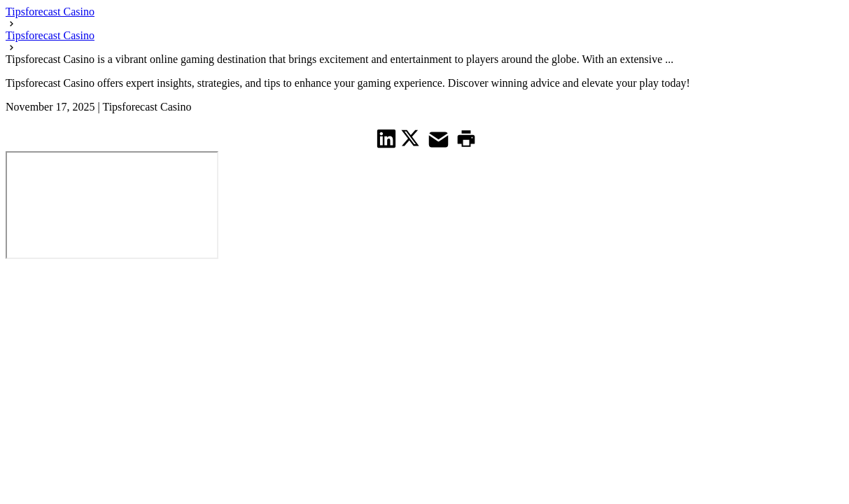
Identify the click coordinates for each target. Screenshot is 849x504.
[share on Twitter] (412, 138)
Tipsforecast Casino (50, 12)
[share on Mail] (440, 138)
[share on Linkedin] (387, 138)
